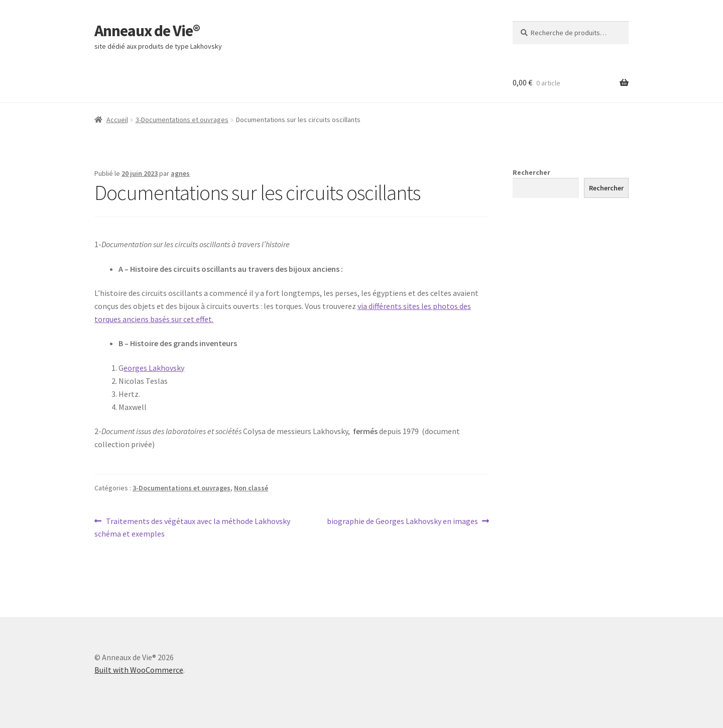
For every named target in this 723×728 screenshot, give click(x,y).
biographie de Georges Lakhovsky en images (402, 522)
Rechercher (531, 172)
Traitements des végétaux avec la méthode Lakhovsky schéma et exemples (192, 527)
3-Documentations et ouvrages (182, 120)
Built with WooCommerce (139, 670)
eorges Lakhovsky (154, 368)
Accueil (117, 120)
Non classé (251, 488)
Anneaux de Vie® (147, 31)
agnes (180, 173)
